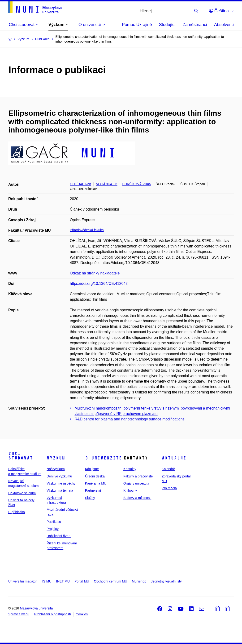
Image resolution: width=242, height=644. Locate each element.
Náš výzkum (56, 469)
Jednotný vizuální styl (167, 581)
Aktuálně (174, 458)
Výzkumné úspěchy (61, 483)
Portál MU (82, 581)
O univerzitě (104, 458)
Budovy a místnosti (137, 498)
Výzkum (56, 458)
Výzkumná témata (60, 490)
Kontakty (130, 469)
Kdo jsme (92, 469)
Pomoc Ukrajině (137, 25)
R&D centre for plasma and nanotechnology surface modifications (130, 419)
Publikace (54, 522)
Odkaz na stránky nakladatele (95, 273)
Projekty (53, 529)
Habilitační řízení (59, 536)
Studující (167, 25)
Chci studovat (21, 456)
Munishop (139, 581)
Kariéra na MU (96, 483)
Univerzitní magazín (23, 581)
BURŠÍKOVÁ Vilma (137, 184)
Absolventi (224, 25)
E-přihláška (17, 512)
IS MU (47, 581)
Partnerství (93, 490)
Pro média (169, 488)
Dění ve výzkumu (59, 476)
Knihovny (130, 490)
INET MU (63, 581)
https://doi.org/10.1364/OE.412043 (99, 284)
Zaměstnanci (195, 25)
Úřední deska (95, 476)
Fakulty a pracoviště (138, 476)
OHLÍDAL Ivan (81, 184)
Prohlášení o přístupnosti (53, 614)
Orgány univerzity (136, 483)
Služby (90, 498)
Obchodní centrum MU (110, 581)
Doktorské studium (22, 493)
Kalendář (168, 469)
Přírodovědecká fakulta (87, 230)
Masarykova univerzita (36, 608)
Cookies (82, 614)
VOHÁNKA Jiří (107, 184)
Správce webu (19, 614)
